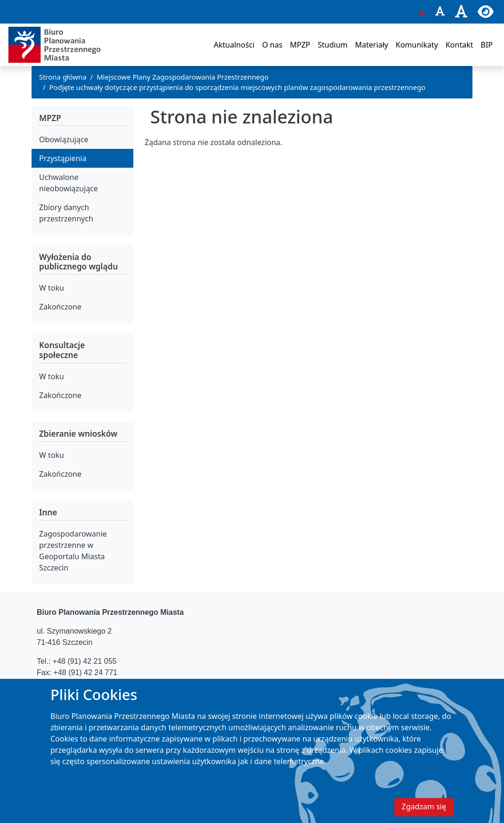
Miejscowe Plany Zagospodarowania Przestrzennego (183, 77)
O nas (272, 45)
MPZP (300, 45)
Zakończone (60, 307)
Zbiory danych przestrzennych (66, 213)
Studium (332, 45)
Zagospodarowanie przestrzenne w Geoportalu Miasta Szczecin (73, 551)
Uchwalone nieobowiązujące (69, 183)
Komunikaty (417, 45)
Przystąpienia (63, 158)
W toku (52, 288)
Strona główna (63, 77)
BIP (487, 45)
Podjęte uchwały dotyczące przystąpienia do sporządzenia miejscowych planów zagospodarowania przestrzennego (238, 87)
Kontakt (459, 45)
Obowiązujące (64, 139)
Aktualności (234, 45)
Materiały (372, 45)
